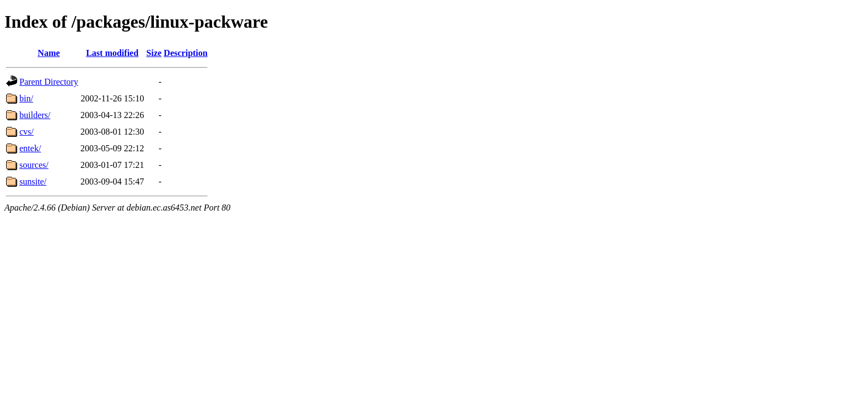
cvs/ (27, 132)
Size (154, 53)
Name (49, 53)
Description (186, 53)
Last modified (112, 53)
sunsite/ (33, 181)
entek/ (30, 148)
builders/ (35, 115)
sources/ (34, 165)
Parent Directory (49, 82)
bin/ (26, 98)
